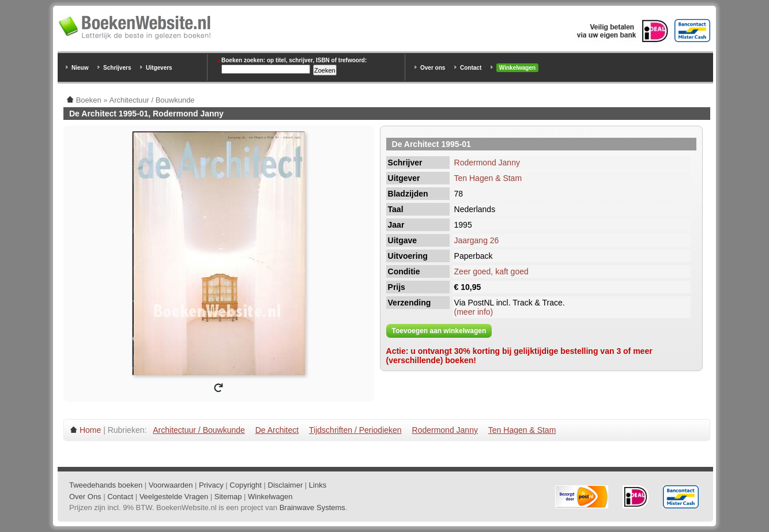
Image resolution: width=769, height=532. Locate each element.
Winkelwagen (517, 68)
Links (318, 485)
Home (90, 430)
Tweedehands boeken (106, 485)
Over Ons (85, 497)
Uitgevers (159, 68)
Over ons (433, 68)
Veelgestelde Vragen (174, 497)
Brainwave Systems (312, 508)
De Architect (277, 430)
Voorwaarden (171, 485)
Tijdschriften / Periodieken (355, 430)
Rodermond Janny (487, 163)
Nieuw (80, 68)
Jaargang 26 (477, 240)
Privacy (211, 485)
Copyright (246, 485)
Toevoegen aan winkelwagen (439, 331)
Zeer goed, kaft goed (491, 271)
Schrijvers (117, 68)
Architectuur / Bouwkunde (199, 430)
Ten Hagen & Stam (488, 178)
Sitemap (228, 497)
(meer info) (474, 312)
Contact (471, 68)
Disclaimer (286, 485)
